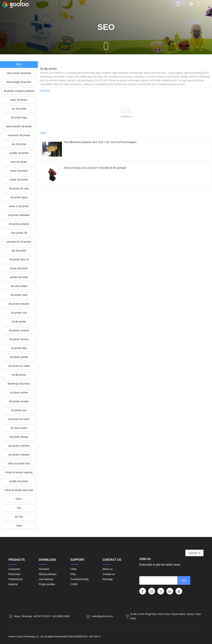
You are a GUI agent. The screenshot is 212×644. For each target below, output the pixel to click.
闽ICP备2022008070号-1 (76, 637)
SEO (91, 637)
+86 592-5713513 (41, 616)
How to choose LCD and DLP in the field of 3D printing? (95, 168)
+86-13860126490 (61, 616)
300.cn (97, 637)
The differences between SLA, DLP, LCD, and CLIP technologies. (100, 142)
